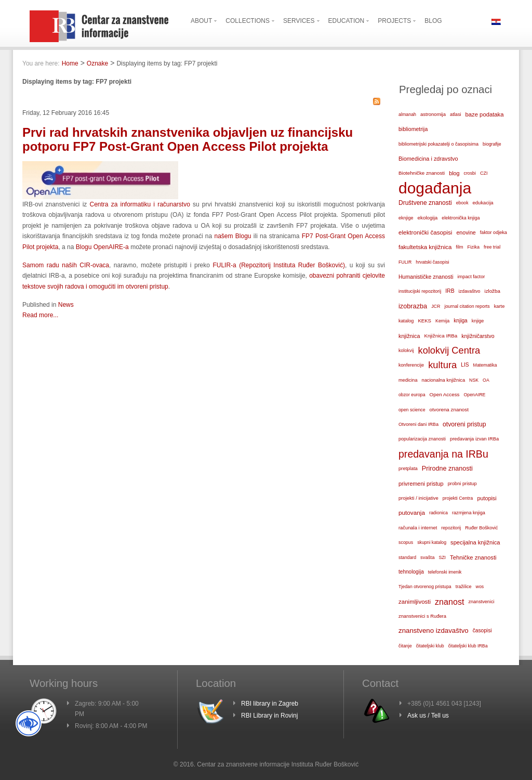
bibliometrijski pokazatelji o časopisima (438, 144)
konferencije (411, 365)
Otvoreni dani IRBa (418, 424)
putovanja (412, 512)
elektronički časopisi (425, 232)
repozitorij (451, 528)
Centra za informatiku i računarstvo (140, 204)
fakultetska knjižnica (425, 247)
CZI (484, 173)
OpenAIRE (475, 395)
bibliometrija (413, 129)
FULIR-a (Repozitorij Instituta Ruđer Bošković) (278, 265)
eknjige (406, 218)
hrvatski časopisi (432, 262)
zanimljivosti (415, 602)
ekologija (428, 218)
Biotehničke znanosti (422, 173)
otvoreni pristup (464, 424)
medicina (408, 380)
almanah (407, 114)
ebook (462, 203)
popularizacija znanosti (422, 439)
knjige (478, 321)
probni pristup (462, 484)
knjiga (461, 321)
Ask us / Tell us (428, 716)
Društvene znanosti (425, 203)
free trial (492, 247)
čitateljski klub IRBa (468, 646)
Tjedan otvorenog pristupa (425, 587)
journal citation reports (467, 306)
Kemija (442, 321)
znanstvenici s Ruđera (422, 616)
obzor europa (412, 395)
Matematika (485, 365)
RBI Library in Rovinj (269, 716)
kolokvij (406, 350)
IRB (450, 291)
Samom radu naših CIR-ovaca (66, 265)
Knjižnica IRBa (441, 336)
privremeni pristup (421, 484)
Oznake (97, 63)
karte (500, 306)
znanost (449, 602)
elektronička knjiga (461, 218)
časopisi (482, 630)
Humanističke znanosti (426, 277)
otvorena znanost (449, 409)
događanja (435, 188)
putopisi (487, 498)
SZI (442, 557)
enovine (466, 232)
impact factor (471, 277)
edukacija (483, 203)
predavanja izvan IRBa (474, 439)
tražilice (464, 587)
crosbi (470, 173)
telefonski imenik (445, 572)
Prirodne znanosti (447, 469)
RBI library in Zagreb (270, 704)
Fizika (474, 247)
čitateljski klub (430, 646)
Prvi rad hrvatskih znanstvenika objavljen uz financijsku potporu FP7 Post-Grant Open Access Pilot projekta (188, 139)
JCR (436, 306)
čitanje (405, 646)
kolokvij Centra (449, 350)
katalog (406, 321)
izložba (493, 291)
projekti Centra (458, 498)
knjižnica (409, 336)
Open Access (445, 394)
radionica (438, 513)
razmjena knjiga (469, 513)
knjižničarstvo (478, 336)
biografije (492, 144)
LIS (465, 365)
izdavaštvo (470, 291)
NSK (474, 380)
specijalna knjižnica (475, 542)
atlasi (456, 114)
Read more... (40, 315)
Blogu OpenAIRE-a (102, 247)
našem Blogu (233, 236)
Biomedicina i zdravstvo (428, 159)
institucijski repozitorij (420, 291)
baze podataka (485, 114)
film (459, 247)
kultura (442, 365)
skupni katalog (432, 542)
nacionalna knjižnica (443, 380)
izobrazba (413, 306)
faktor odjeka (494, 232)
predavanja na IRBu (443, 454)
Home (70, 63)
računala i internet (418, 528)
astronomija (433, 114)
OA (486, 380)
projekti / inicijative (418, 498)
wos (480, 587)
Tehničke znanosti (473, 557)
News (66, 305)
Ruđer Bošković (481, 528)
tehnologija (411, 572)
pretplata (408, 468)
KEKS (424, 321)
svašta (427, 557)
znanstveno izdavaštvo (434, 630)
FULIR (405, 262)
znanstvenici (481, 602)
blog (454, 173)
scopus (406, 542)
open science (412, 410)
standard (407, 557)
